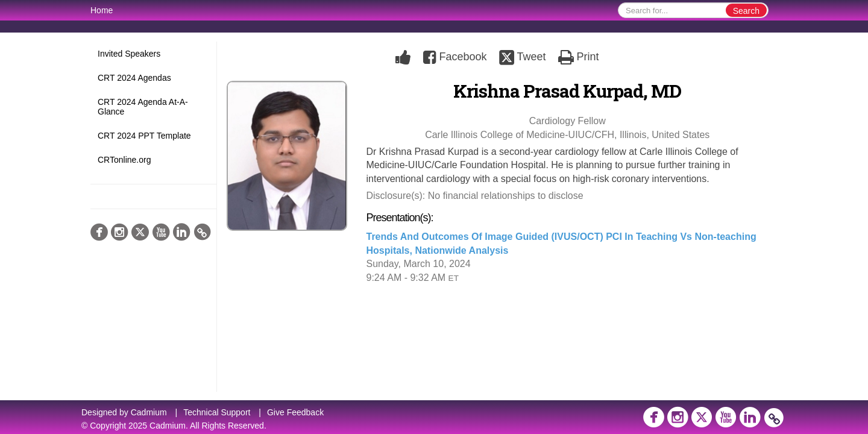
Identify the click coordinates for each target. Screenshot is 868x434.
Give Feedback (295, 412)
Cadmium (149, 412)
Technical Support (217, 412)
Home (102, 10)
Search (746, 11)
